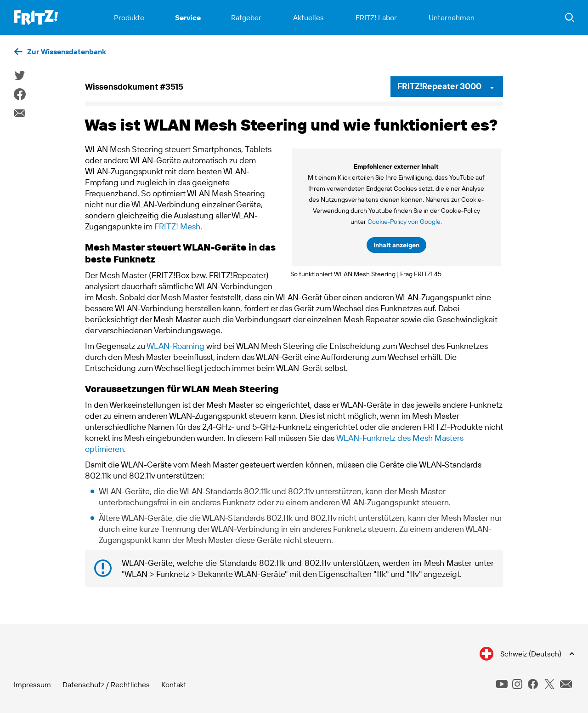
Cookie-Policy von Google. (405, 222)
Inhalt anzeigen (396, 245)
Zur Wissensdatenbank (67, 51)
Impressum (32, 684)
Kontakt (174, 684)
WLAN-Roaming (175, 346)
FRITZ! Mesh (177, 226)
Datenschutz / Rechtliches (106, 684)
